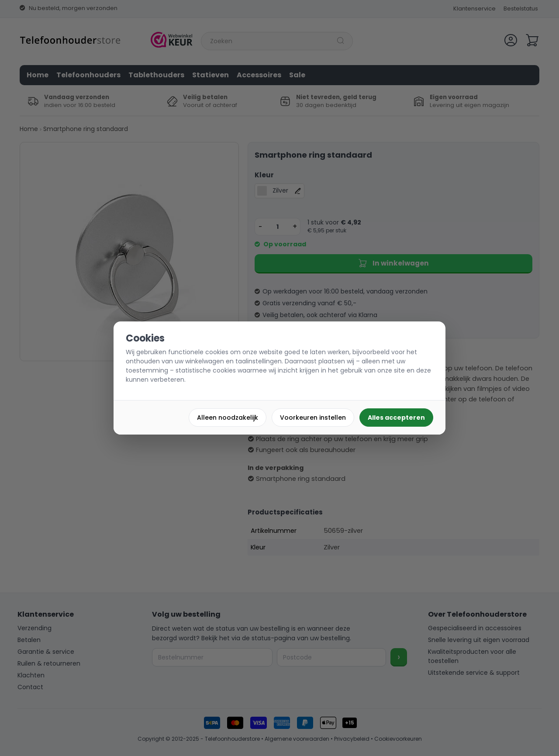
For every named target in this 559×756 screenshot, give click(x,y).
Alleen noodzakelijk (228, 418)
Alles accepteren (396, 418)
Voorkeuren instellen (313, 418)
